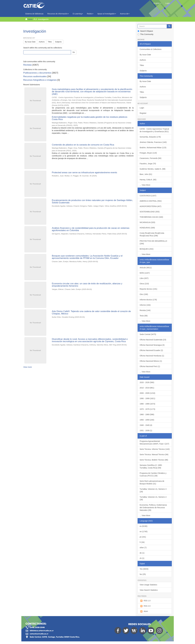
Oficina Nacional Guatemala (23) (153, 340)
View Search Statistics (149, 590)
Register (143, 113)
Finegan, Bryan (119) (148, 153)
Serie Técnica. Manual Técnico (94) (154, 454)
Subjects (58, 42)
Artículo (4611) (146, 268)
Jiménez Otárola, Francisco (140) (153, 142)
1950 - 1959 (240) (147, 420)
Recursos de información (58, 14)
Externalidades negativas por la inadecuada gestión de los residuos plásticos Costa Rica (90, 118)
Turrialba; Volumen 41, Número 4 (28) (153, 498)
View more (28, 367)
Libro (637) (144, 278)
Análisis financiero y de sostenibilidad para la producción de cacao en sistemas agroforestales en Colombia (91, 229)
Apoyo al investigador (107, 14)
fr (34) (142, 542)
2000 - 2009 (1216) (147, 393)
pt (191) (143, 537)
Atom (144, 611)
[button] (157, 3)
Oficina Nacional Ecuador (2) (151, 350)
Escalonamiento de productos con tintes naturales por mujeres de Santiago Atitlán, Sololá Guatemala (92, 202)
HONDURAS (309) (147, 228)
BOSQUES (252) (147, 249)
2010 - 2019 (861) (147, 388)
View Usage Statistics (148, 585)
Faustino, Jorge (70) (148, 164)
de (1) (142, 553)
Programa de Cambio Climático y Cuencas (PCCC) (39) (153, 474)
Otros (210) (144, 284)
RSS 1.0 (145, 601)
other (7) (143, 548)
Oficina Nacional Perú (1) (150, 366)
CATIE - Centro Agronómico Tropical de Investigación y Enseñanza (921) (154, 130)
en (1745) (144, 532)
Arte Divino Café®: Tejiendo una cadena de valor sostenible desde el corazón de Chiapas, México (91, 313)
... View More (145, 185)
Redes (90, 14)
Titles (50, 42)
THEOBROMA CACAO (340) (151, 217)
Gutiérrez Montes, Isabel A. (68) (153, 169)
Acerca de (125, 14)
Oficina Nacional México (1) (151, 361)
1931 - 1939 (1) (146, 431)
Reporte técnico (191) (148, 289)
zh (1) (142, 558)
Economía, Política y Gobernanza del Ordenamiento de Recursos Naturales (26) (153, 508)
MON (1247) (145, 273)
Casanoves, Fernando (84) (151, 158)
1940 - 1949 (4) (146, 425)
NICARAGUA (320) (147, 222)
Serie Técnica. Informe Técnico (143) (155, 449)
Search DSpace (145, 31)
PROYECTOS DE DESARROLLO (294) (153, 242)
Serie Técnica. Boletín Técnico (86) (154, 460)
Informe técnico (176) (148, 300)
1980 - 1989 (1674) (147, 404)
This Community (145, 34)
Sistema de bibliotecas (34, 14)
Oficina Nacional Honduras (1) (152, 356)
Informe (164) (145, 305)
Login (142, 108)
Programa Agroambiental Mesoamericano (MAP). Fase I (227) (154, 442)
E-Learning (78, 14)
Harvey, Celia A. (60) (148, 180)
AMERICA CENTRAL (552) (151, 201)
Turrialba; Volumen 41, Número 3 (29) (153, 490)
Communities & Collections (151, 49)
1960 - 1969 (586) (147, 414)
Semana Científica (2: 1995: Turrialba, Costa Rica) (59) (151, 466)
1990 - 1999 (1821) (147, 398)
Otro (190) (144, 294)
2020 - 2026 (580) (147, 382)
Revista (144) (145, 310)
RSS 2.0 (145, 606)
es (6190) (143, 526)
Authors (42, 42)
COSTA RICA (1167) (148, 196)
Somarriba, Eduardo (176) (150, 137)
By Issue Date (30, 42)
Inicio (30, 19)
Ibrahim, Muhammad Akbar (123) (153, 148)
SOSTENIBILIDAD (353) (150, 212)
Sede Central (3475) (148, 334)
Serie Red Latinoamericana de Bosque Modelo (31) (152, 482)
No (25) (143, 574)
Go (74, 52)
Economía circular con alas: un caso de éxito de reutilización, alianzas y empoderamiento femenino (87, 285)
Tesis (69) (144, 316)
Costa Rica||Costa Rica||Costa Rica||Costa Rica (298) (152, 234)
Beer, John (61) (146, 174)
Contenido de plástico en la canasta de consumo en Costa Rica (83, 145)
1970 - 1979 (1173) (147, 409)
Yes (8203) (144, 569)
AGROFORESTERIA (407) (150, 206)
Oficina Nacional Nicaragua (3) (152, 345)
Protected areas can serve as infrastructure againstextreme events (84, 173)
